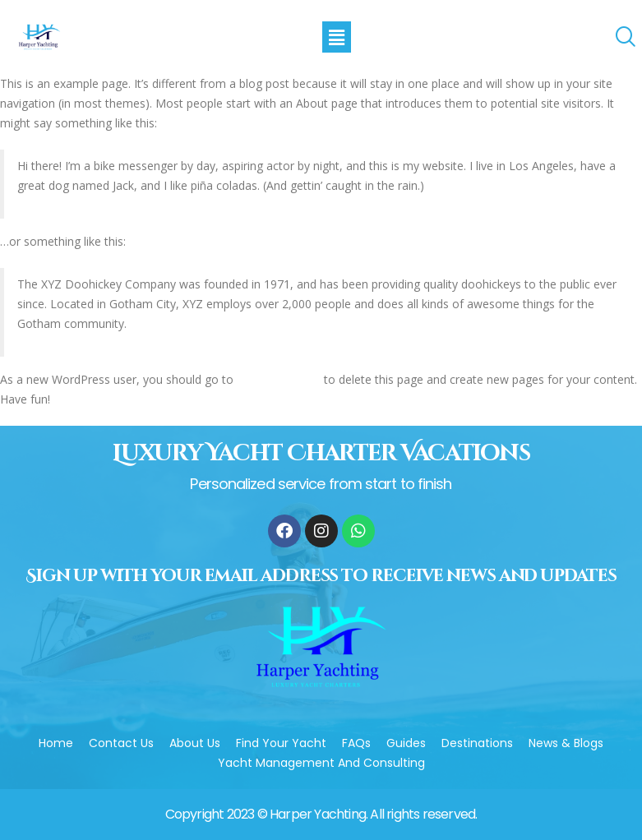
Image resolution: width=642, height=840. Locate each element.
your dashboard (279, 379)
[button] (336, 37)
